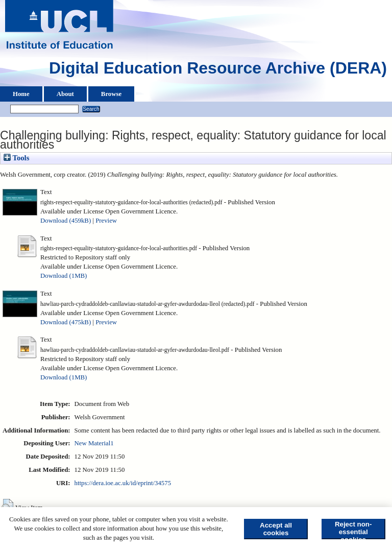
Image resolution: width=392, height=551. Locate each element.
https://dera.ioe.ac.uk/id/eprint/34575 (123, 483)
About (65, 94)
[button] (7, 507)
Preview (106, 221)
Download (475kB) (66, 322)
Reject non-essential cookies (353, 530)
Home (21, 94)
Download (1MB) (64, 276)
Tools (16, 158)
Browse (111, 94)
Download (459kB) (66, 221)
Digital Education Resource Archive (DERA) (218, 70)
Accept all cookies (276, 529)
